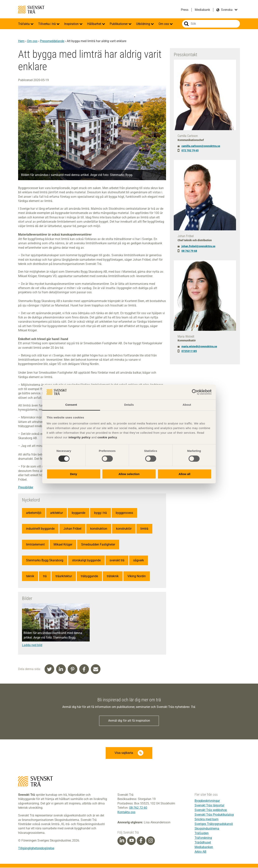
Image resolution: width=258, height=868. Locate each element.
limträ (144, 529)
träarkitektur (64, 576)
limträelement (35, 544)
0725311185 (189, 351)
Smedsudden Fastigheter (98, 544)
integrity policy (80, 437)
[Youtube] (131, 841)
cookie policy (107, 437)
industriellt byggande (40, 529)
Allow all (184, 474)
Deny (74, 474)
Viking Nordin (137, 576)
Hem (21, 41)
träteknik (113, 576)
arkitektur (56, 513)
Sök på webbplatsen (186, 24)
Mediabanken (204, 847)
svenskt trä (117, 560)
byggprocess (124, 513)
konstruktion (99, 529)
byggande (78, 513)
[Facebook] (141, 841)
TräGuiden (202, 834)
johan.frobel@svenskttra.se (198, 246)
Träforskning (203, 838)
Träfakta (24, 24)
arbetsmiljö (34, 513)
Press (185, 10)
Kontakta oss (126, 812)
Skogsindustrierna (207, 829)
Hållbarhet (95, 24)
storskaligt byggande (86, 560)
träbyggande (89, 576)
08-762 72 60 (138, 808)
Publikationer (119, 24)
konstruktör (124, 529)
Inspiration (72, 24)
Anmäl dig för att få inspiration (129, 721)
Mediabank (202, 10)
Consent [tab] (71, 405)
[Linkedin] (122, 841)
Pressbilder (26, 487)
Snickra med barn (207, 820)
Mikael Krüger (63, 544)
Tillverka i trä (47, 24)
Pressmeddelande (52, 41)
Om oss (164, 24)
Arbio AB (200, 852)
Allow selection (129, 474)
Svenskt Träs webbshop (211, 810)
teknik (30, 576)
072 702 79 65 (190, 150)
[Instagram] (151, 841)
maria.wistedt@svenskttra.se (199, 346)
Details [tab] (129, 405)
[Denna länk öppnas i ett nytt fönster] (56, 645)
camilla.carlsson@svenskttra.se (201, 146)
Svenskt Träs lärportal (209, 806)
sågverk (139, 560)
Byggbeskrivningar (207, 801)
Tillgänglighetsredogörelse (36, 849)
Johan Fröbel (72, 529)
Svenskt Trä (31, 10)
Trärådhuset (203, 843)
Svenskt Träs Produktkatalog (214, 815)
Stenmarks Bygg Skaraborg (45, 560)
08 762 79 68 (189, 251)
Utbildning (143, 24)
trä (45, 576)
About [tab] (187, 405)
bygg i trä (100, 513)
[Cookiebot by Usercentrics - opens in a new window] (195, 392)
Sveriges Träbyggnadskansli (214, 824)
